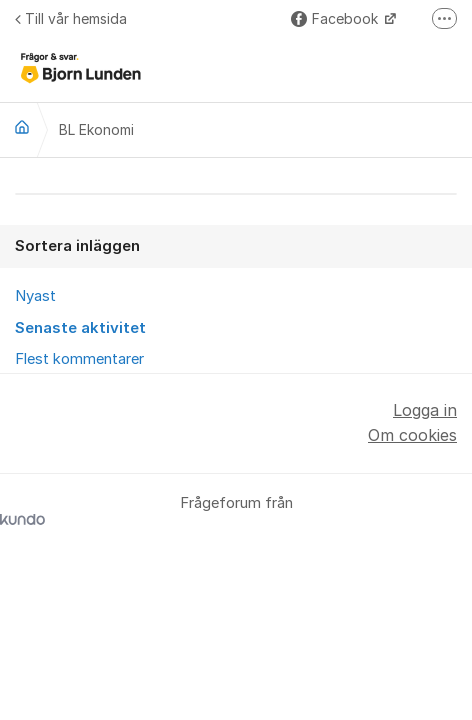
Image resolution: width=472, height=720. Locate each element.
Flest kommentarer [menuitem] (79, 359)
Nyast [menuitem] (35, 296)
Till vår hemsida (71, 18)
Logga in (425, 410)
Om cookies (412, 435)
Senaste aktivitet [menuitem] (80, 328)
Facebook (336, 18)
